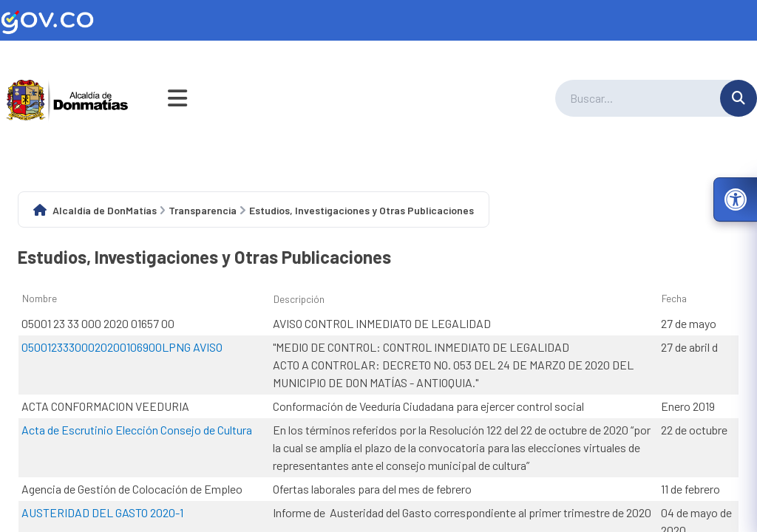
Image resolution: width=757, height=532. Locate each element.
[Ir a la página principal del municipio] (68, 98)
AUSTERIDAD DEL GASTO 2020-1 (102, 512)
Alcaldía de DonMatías (105, 210)
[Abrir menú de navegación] (177, 98)
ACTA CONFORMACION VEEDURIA (105, 406)
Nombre (40, 298)
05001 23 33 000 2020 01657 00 (98, 323)
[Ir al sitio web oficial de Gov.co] (378, 20)
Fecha (674, 298)
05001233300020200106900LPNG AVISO (122, 347)
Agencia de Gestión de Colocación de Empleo (132, 489)
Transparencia (203, 210)
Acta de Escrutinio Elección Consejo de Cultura (137, 430)
